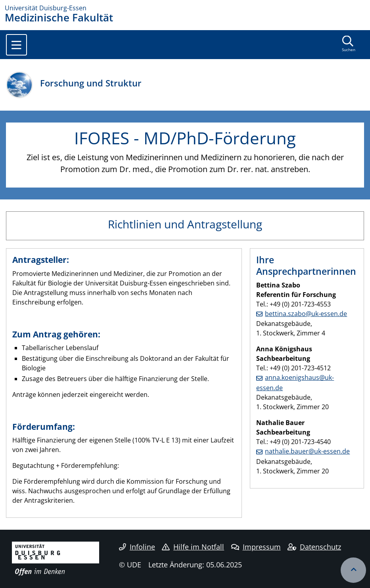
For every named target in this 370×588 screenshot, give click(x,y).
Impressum (256, 547)
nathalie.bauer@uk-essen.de (307, 451)
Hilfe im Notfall (193, 547)
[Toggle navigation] (16, 45)
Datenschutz (314, 547)
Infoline (137, 547)
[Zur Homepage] (185, 8)
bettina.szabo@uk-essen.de (306, 314)
